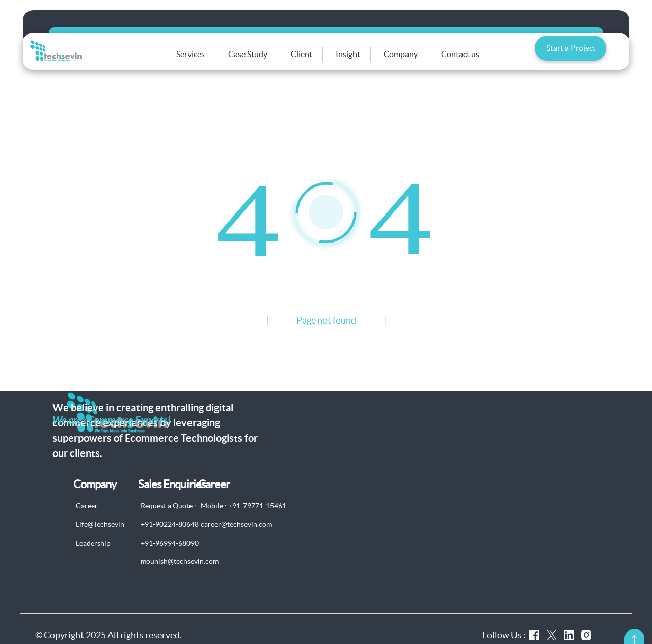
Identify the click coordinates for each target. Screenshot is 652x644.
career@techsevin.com (236, 538)
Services (204, 61)
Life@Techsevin (100, 538)
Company (414, 61)
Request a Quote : (168, 519)
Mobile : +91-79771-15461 (243, 519)
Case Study (261, 61)
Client (315, 61)
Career (87, 519)
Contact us (473, 61)
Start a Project (571, 58)
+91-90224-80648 (170, 538)
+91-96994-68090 (170, 556)
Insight (361, 61)
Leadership (93, 556)
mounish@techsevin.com (180, 575)
